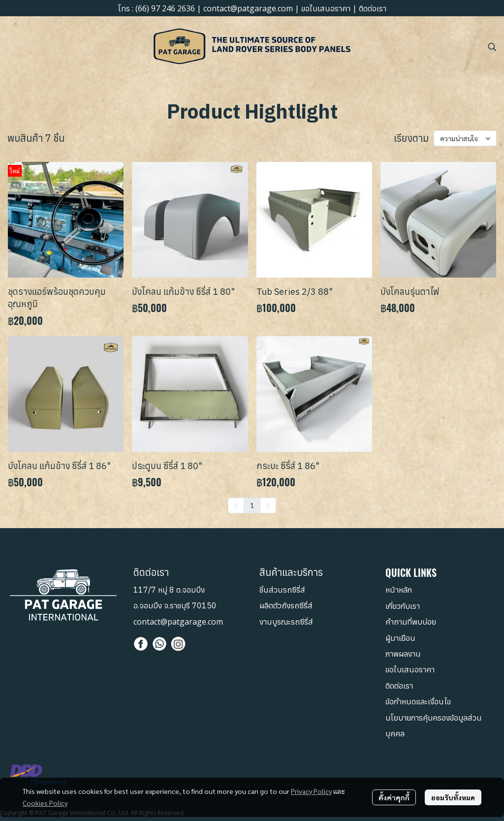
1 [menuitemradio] (252, 505)
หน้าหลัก (399, 590)
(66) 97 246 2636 (165, 8)
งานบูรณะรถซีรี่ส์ (286, 622)
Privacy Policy (311, 791)
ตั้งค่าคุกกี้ (394, 797)
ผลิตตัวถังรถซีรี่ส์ (286, 605)
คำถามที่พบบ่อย (411, 622)
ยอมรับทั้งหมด (453, 797)
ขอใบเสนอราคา (326, 8)
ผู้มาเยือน (400, 638)
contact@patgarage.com (248, 8)
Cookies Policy (45, 803)
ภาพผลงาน (403, 654)
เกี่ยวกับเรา (403, 606)
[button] (492, 47)
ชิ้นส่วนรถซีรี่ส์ (282, 590)
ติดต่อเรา (373, 8)
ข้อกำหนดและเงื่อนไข (418, 701)
